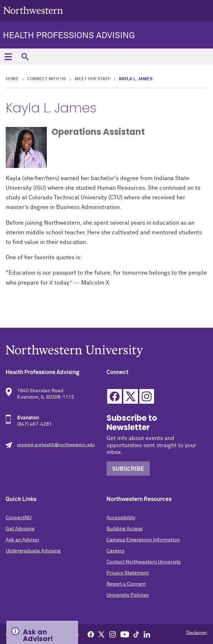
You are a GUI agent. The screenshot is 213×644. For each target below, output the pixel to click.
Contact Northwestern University (144, 562)
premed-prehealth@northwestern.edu (56, 445)
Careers (115, 551)
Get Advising (20, 529)
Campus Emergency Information (143, 540)
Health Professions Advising (69, 36)
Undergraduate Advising (33, 551)
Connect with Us (47, 79)
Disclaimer (197, 633)
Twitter (131, 396)
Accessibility (121, 518)
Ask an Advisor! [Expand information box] (38, 635)
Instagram (147, 396)
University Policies (128, 595)
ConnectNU (19, 518)
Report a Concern (126, 584)
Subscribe (128, 469)
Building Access (125, 529)
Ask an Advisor (23, 540)
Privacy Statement (128, 573)
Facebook (115, 396)
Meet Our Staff (93, 79)
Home (12, 79)
